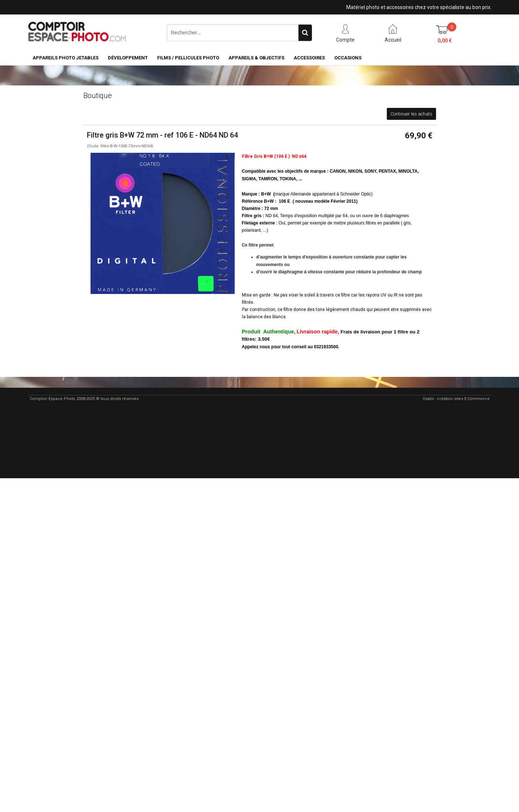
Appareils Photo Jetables (66, 58)
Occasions (348, 58)
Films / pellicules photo (188, 58)
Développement (128, 58)
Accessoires (309, 58)
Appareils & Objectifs (256, 58)
